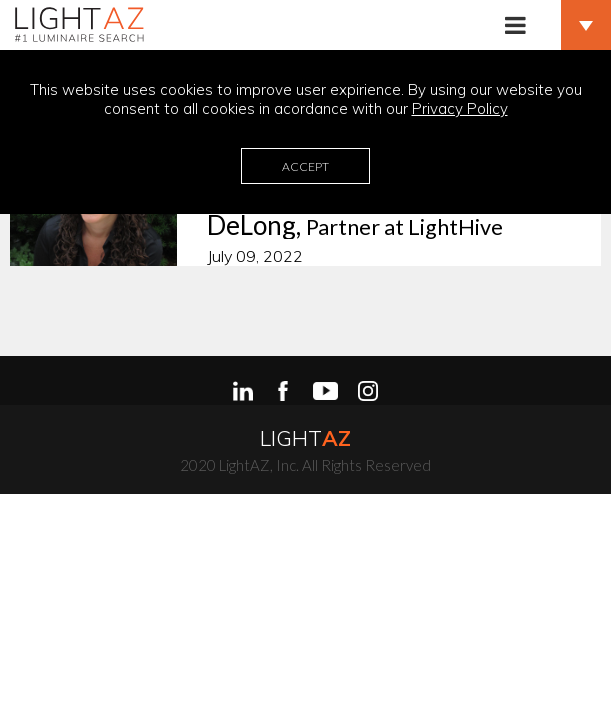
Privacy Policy (460, 108)
